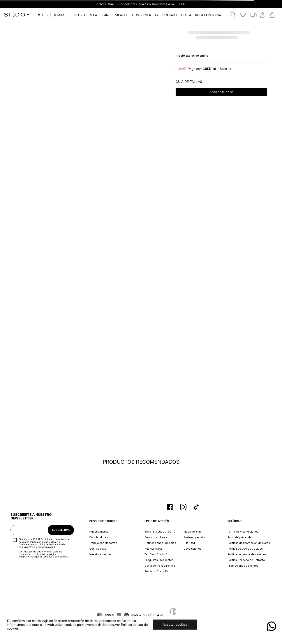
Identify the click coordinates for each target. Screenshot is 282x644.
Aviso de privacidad (240, 537)
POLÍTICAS (234, 521)
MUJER (43, 15)
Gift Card (189, 543)
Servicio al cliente (156, 537)
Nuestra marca (99, 532)
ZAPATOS (121, 15)
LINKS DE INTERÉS (157, 521)
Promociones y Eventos (243, 566)
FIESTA (186, 15)
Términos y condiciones (243, 532)
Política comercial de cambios (247, 554)
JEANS (106, 15)
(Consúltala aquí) (46, 547)
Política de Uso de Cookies (245, 549)
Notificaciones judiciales (160, 543)
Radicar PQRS (153, 549)
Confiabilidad (98, 549)
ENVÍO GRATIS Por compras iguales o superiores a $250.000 (141, 4)
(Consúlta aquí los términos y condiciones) (45, 557)
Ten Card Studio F (156, 554)
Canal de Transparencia (160, 566)
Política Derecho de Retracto (246, 560)
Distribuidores (99, 537)
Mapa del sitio (193, 532)
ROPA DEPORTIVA (208, 15)
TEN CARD (169, 15)
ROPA (93, 15)
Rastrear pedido (194, 537)
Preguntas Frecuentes (159, 560)
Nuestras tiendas (100, 554)
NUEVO (80, 15)
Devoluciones (192, 549)
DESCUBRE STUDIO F (103, 521)
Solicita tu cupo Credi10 (160, 532)
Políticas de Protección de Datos (249, 543)
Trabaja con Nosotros (103, 543)
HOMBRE (59, 15)
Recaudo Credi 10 (156, 571)
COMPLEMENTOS (145, 15)
